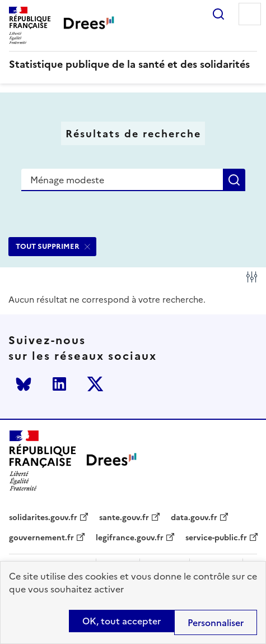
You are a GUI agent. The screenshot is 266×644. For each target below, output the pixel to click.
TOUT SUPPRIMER (48, 246)
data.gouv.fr (194, 518)
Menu (250, 14)
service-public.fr (216, 538)
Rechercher (218, 14)
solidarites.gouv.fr (43, 518)
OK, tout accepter (122, 621)
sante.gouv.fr (124, 518)
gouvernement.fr (41, 538)
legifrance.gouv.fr (130, 538)
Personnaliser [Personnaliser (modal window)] (216, 623)
